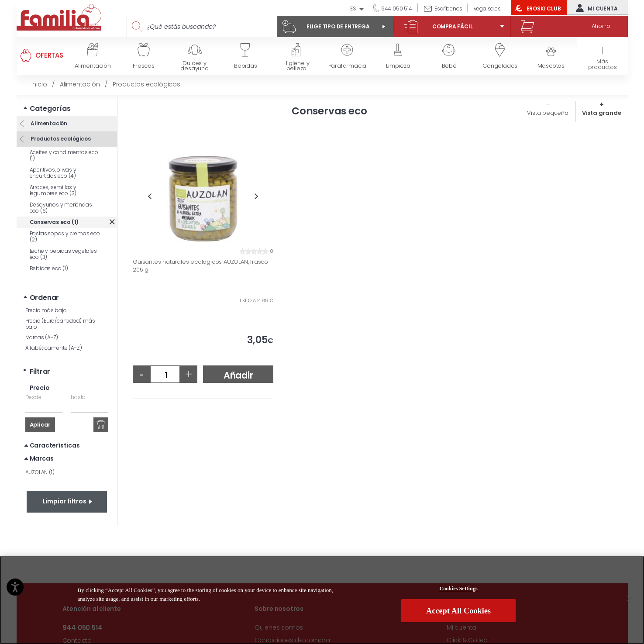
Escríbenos (448, 9)
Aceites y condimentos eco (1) (64, 155)
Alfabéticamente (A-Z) (54, 348)
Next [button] (257, 196)
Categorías (50, 108)
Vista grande (602, 113)
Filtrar (40, 371)
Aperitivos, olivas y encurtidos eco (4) (53, 173)
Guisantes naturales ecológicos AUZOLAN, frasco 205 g (200, 266)
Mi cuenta (595, 8)
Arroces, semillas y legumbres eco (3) (53, 190)
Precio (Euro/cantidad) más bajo (60, 324)
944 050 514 (396, 9)
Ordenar (45, 298)
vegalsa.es (487, 9)
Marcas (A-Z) (42, 337)
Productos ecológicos (60, 139)
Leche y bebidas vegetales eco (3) (63, 254)
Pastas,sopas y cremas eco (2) (65, 236)
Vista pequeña (548, 113)
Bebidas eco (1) (49, 268)
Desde (33, 397)
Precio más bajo (46, 310)
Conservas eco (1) (54, 222)
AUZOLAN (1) (40, 472)
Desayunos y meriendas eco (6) (61, 208)
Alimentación (48, 123)
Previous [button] (150, 196)
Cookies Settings (458, 629)
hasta (78, 397)
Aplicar (40, 425)
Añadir (238, 375)
